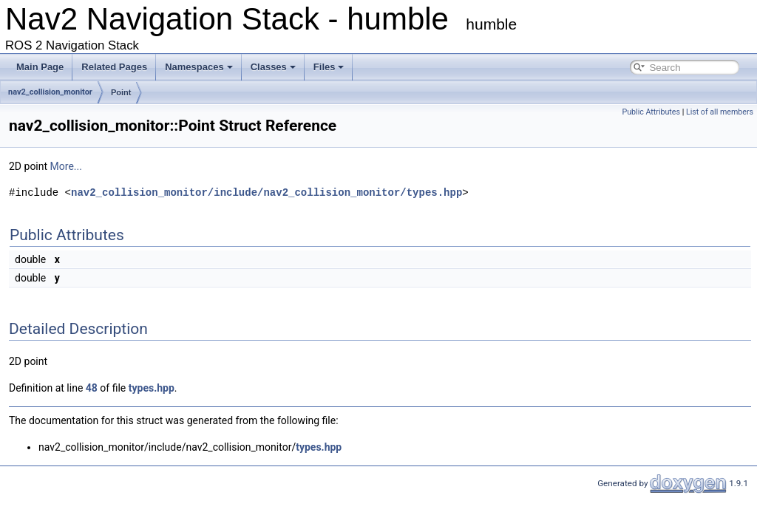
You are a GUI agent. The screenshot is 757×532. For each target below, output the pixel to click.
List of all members (720, 112)
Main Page (40, 67)
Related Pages (114, 67)
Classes (273, 67)
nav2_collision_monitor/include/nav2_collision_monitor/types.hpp (267, 192)
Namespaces (199, 67)
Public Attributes (651, 112)
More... (66, 166)
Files (329, 67)
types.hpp (152, 388)
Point (121, 92)
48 (92, 388)
